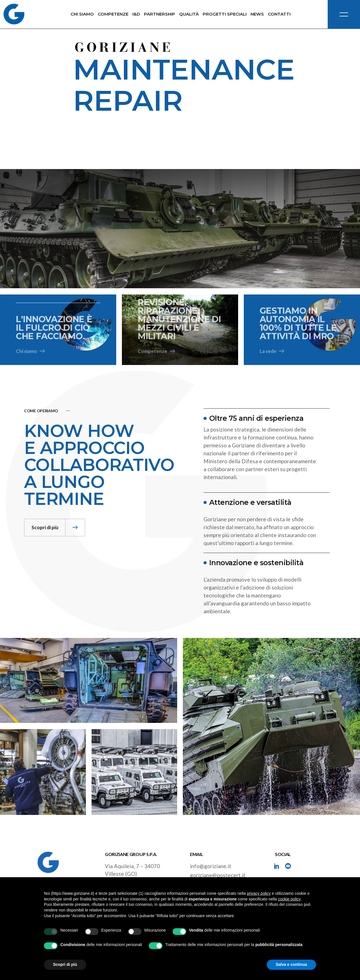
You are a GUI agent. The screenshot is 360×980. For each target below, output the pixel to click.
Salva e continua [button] (291, 964)
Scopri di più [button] (65, 964)
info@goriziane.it (211, 866)
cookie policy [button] (289, 899)
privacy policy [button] (259, 893)
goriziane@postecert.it (218, 875)
